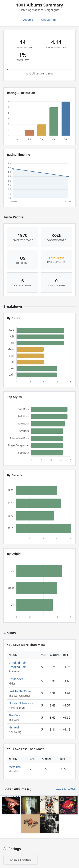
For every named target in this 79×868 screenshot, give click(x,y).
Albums (28, 20)
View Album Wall (66, 789)
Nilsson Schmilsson (21, 703)
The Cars (15, 715)
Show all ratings (21, 860)
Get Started (48, 20)
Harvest (14, 727)
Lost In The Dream (21, 691)
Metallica (15, 767)
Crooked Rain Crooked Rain (18, 665)
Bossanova (16, 679)
